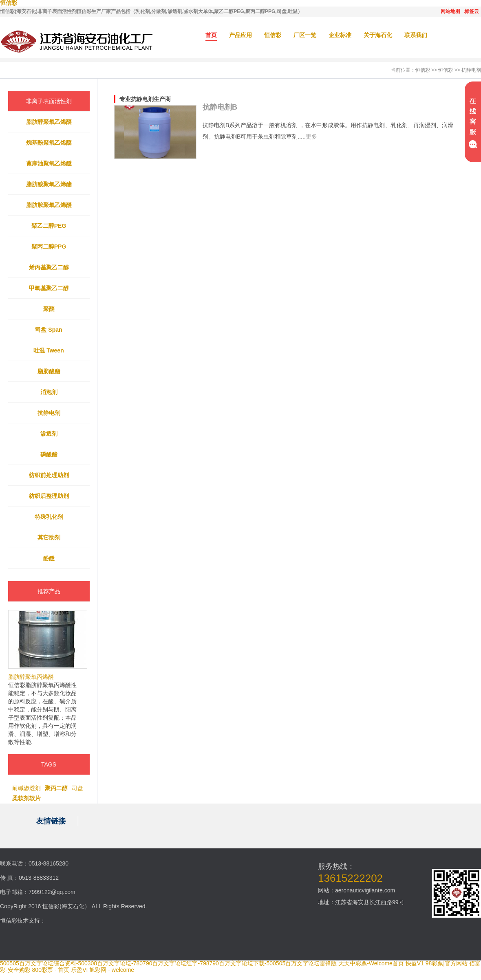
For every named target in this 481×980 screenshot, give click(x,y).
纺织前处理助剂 (49, 475)
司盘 (77, 788)
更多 (311, 137)
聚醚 (49, 309)
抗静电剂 (471, 70)
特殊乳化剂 (49, 517)
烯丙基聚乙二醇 (49, 267)
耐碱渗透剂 (26, 788)
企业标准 (340, 35)
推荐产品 (49, 591)
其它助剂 (49, 537)
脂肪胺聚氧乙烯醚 (49, 205)
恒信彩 (273, 35)
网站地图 (450, 11)
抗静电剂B (220, 107)
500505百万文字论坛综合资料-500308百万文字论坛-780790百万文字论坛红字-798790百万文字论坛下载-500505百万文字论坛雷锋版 (168, 963)
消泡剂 (49, 392)
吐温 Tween (49, 350)
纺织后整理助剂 (49, 496)
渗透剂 (49, 434)
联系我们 (416, 35)
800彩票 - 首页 (51, 970)
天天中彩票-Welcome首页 (371, 963)
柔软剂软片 (26, 798)
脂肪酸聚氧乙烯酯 (49, 184)
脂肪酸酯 (49, 371)
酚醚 (49, 558)
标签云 (472, 11)
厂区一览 (305, 35)
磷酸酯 (49, 454)
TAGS (49, 764)
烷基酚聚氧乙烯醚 (49, 143)
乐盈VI (79, 970)
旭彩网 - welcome (112, 970)
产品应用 (240, 35)
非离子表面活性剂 (49, 101)
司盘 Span (49, 330)
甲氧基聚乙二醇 (49, 288)
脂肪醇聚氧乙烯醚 (49, 122)
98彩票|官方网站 (447, 963)
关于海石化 (378, 35)
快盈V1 (415, 963)
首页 (211, 35)
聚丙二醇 (56, 788)
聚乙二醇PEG (49, 226)
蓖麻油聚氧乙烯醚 (49, 163)
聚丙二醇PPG (49, 247)
